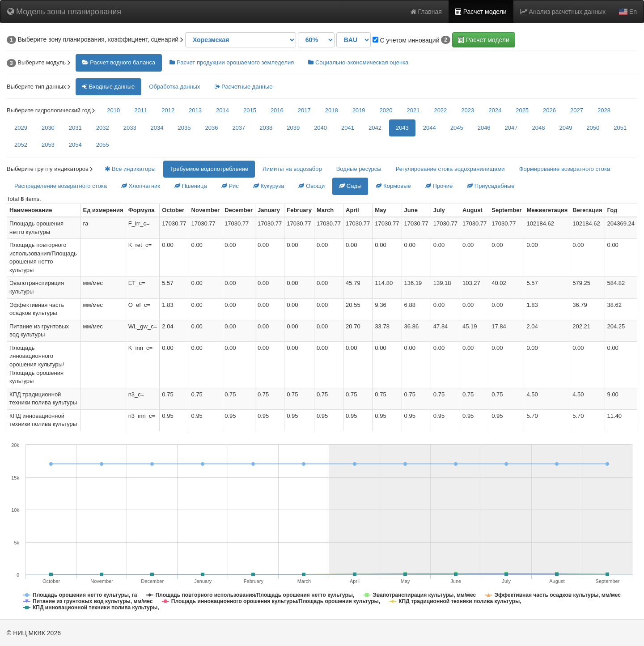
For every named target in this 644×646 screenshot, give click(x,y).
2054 (75, 145)
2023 (468, 110)
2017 (304, 110)
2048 (539, 128)
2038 (266, 128)
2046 (484, 128)
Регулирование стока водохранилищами (450, 169)
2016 (277, 110)
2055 (103, 145)
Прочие (439, 186)
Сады (350, 186)
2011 (141, 110)
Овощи (311, 186)
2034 (157, 128)
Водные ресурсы (359, 169)
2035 (184, 128)
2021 (413, 110)
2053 (48, 145)
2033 (130, 128)
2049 (566, 128)
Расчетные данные (244, 87)
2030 (48, 128)
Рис (230, 186)
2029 (21, 128)
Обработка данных (174, 87)
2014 (222, 110)
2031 (75, 128)
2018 (332, 110)
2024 (495, 110)
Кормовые (393, 186)
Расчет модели (481, 12)
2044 (430, 128)
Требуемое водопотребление (209, 169)
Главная (426, 12)
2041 (348, 128)
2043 (402, 128)
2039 (293, 128)
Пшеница (191, 186)
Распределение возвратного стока (61, 186)
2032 (103, 128)
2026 (549, 110)
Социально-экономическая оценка (358, 62)
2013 (195, 110)
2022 (440, 110)
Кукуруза (269, 186)
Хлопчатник (141, 186)
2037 (239, 128)
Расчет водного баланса (119, 62)
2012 (168, 110)
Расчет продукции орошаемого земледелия (232, 62)
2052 (21, 145)
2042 (375, 128)
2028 (604, 110)
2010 (113, 110)
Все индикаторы (130, 169)
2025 (522, 110)
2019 (359, 110)
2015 (250, 110)
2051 (620, 128)
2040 (320, 128)
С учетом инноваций (406, 40)
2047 (511, 128)
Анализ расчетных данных (563, 12)
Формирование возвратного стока (565, 169)
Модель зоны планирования (64, 12)
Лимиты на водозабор (292, 169)
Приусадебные (491, 186)
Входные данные (108, 87)
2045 (457, 128)
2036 (211, 128)
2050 (593, 128)
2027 (577, 110)
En (628, 12)
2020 (386, 110)
